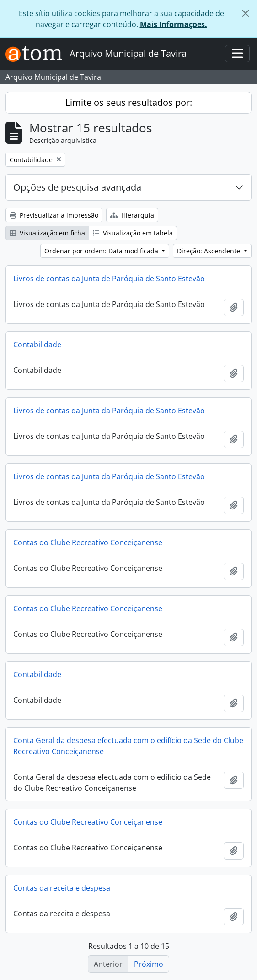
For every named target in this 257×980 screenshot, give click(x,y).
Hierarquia (132, 215)
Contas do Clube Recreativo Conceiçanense (88, 542)
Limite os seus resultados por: (129, 102)
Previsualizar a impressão (54, 215)
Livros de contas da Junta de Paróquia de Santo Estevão (109, 279)
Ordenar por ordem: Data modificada (102, 251)
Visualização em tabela (133, 233)
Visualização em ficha (47, 233)
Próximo (149, 964)
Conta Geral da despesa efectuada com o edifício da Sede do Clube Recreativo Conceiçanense (128, 746)
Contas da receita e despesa (62, 888)
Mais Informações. (174, 24)
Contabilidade (37, 345)
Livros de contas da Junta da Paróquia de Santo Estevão (109, 411)
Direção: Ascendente (209, 251)
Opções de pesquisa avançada (77, 187)
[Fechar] (246, 13)
